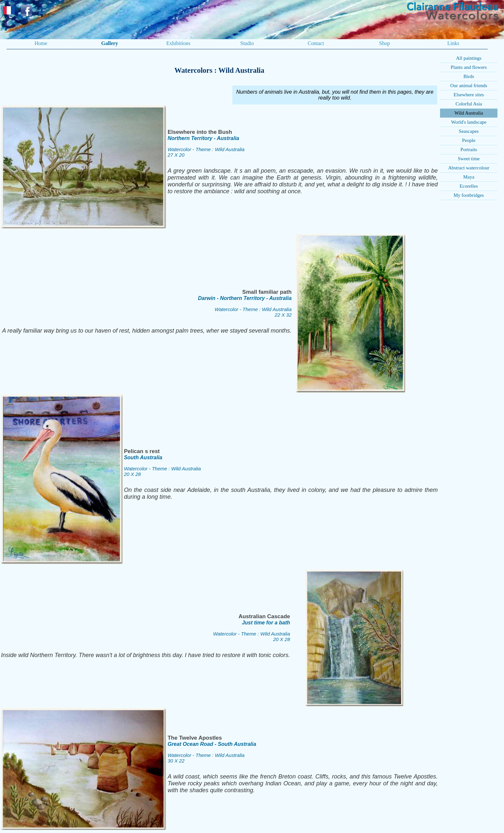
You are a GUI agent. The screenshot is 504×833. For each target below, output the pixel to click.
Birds (469, 76)
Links (453, 43)
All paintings (469, 58)
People (469, 140)
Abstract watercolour (469, 168)
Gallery (110, 43)
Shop (385, 43)
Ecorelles (469, 186)
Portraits (469, 149)
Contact (316, 43)
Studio (247, 43)
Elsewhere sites (469, 95)
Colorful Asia (469, 104)
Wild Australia (469, 113)
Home (41, 43)
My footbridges (469, 195)
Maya (469, 177)
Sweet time (469, 159)
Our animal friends (469, 86)
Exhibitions (178, 43)
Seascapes (469, 131)
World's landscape (469, 122)
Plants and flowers (469, 67)
